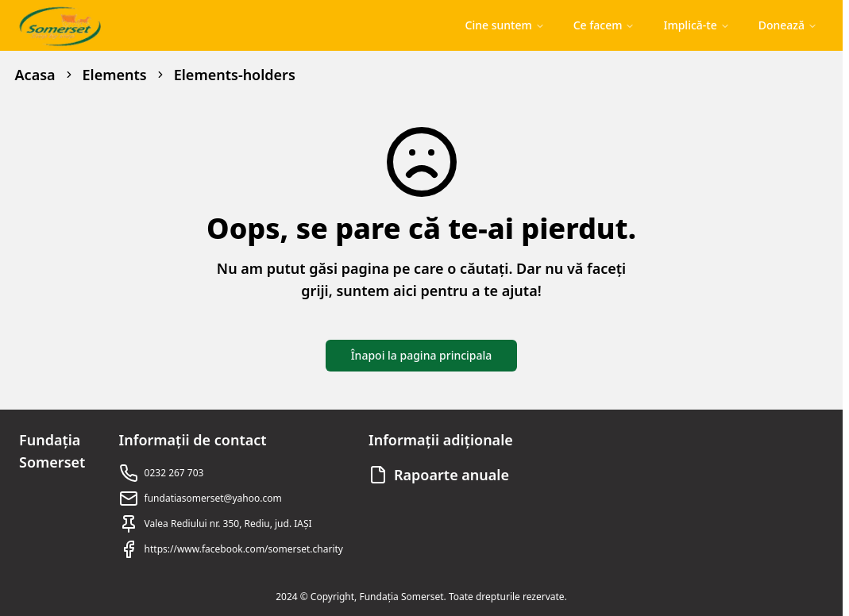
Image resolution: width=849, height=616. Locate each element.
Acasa (35, 75)
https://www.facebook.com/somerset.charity (244, 549)
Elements (115, 75)
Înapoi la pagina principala (422, 355)
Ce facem (604, 25)
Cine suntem (505, 25)
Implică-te (696, 25)
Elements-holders (235, 75)
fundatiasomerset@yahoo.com (213, 498)
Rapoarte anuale (452, 475)
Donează (788, 25)
